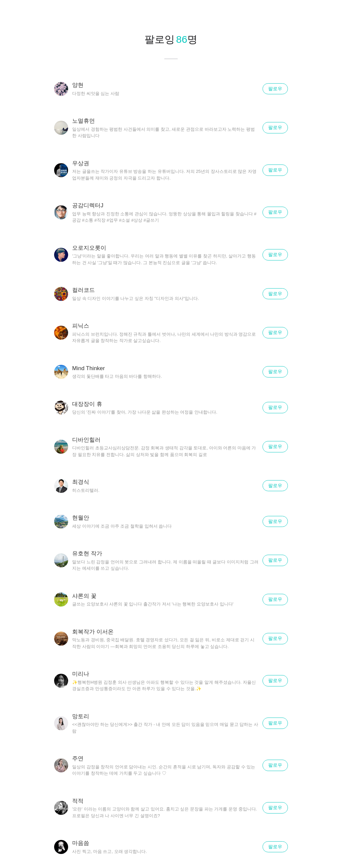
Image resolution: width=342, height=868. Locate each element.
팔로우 (275, 89)
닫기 (329, 13)
